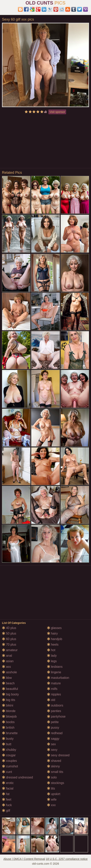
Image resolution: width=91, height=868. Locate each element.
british (8, 728)
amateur (10, 650)
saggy (53, 739)
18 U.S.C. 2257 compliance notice (67, 859)
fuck (7, 805)
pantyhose (56, 716)
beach (8, 683)
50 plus (9, 633)
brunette (10, 733)
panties (54, 711)
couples (9, 761)
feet (7, 800)
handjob (55, 639)
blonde (9, 711)
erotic (8, 783)
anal (7, 656)
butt (7, 744)
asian (8, 661)
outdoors (55, 705)
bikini (8, 705)
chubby (9, 750)
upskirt (54, 794)
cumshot (10, 766)
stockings (56, 783)
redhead (55, 733)
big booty (10, 694)
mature (54, 683)
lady (52, 656)
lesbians (55, 667)
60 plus (9, 639)
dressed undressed (17, 777)
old (51, 700)
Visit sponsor (57, 112)
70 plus (9, 645)
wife (52, 800)
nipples (54, 694)
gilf (6, 811)
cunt (7, 772)
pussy (53, 728)
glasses (54, 628)
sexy (52, 750)
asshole (9, 672)
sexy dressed (58, 755)
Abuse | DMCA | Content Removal (24, 859)
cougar (9, 755)
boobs (8, 722)
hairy (52, 633)
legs (52, 661)
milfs (52, 689)
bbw (7, 678)
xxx (51, 805)
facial (8, 788)
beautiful (10, 689)
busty (8, 739)
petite (53, 722)
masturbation (58, 678)
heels (53, 645)
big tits (9, 700)
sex (51, 744)
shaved (54, 761)
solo (52, 777)
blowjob (9, 716)
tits (51, 788)
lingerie (54, 672)
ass (6, 667)
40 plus (9, 628)
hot (51, 650)
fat (6, 794)
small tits (55, 772)
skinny (53, 766)
